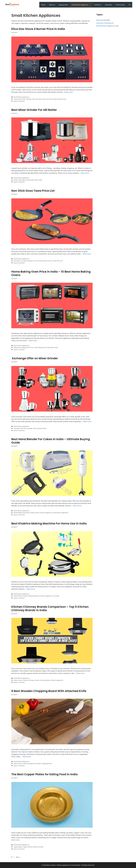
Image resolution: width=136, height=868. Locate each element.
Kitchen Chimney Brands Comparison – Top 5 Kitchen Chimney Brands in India (50, 609)
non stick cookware (27, 261)
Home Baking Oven (40, 347)
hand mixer (26, 513)
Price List (50, 261)
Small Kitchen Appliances (82, 5)
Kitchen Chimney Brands (42, 680)
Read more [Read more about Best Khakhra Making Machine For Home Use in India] (31, 589)
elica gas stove (31, 99)
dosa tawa (17, 261)
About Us (52, 5)
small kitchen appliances (60, 513)
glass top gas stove (60, 99)
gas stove (39, 99)
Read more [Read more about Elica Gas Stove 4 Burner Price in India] (69, 92)
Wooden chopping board (44, 764)
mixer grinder (30, 180)
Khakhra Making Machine (31, 596)
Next (19, 857)
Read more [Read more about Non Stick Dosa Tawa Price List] (87, 254)
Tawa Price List (58, 261)
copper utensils (28, 847)
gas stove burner (48, 99)
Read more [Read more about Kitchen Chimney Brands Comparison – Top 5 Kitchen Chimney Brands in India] (80, 673)
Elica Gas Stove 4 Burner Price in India (38, 29)
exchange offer (18, 428)
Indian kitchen (35, 513)
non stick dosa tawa (40, 261)
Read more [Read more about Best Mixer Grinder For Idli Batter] (85, 173)
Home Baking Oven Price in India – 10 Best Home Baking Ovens (51, 273)
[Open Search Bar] (129, 5)
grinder (16, 180)
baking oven (17, 347)
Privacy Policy (120, 5)
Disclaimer (109, 5)
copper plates (18, 847)
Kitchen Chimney (29, 680)
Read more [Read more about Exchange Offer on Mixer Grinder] (87, 421)
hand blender (18, 513)
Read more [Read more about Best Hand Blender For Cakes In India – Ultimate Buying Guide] (77, 506)
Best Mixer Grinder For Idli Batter (34, 110)
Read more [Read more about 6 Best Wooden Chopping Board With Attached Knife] (27, 757)
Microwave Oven (53, 347)
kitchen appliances (46, 513)
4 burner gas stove (19, 99)
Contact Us (98, 5)
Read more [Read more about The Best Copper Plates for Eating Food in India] (15, 840)
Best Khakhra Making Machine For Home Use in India (49, 524)
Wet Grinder (38, 180)
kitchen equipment (57, 680)
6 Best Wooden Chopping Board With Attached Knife (49, 691)
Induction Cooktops (104, 23)
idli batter (22, 180)
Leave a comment (19, 101)
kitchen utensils (38, 847)
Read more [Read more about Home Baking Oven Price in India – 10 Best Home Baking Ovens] (33, 340)
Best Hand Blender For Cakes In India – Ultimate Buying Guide (51, 441)
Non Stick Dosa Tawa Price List (33, 191)
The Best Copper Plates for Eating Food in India (44, 774)
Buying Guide (63, 5)
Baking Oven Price (28, 347)
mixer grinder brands (40, 428)
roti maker (56, 596)
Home (43, 5)
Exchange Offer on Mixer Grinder (35, 358)
